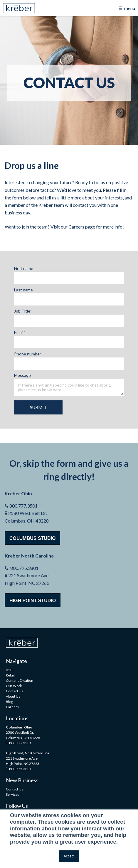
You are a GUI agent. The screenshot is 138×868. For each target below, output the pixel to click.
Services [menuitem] (13, 794)
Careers (76, 227)
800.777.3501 (19, 743)
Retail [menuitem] (10, 675)
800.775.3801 (19, 769)
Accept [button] (69, 856)
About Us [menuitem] (13, 696)
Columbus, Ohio (19, 727)
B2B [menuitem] (9, 670)
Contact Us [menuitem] (15, 691)
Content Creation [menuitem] (20, 680)
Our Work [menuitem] (14, 686)
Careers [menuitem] (12, 707)
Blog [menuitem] (9, 702)
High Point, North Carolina (27, 753)
